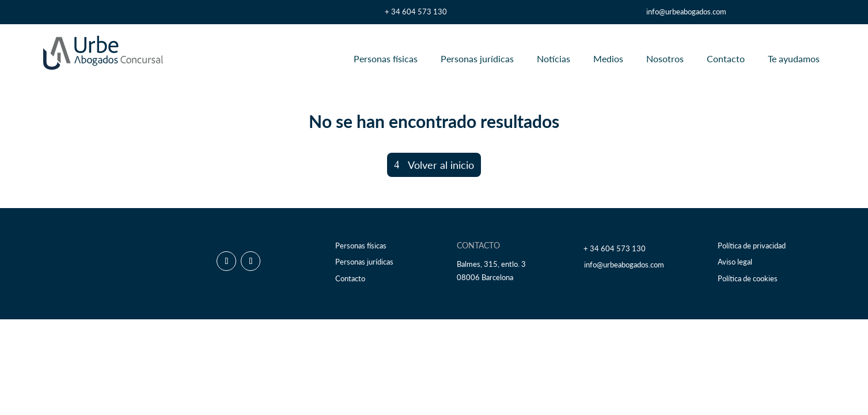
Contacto (726, 59)
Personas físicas (386, 59)
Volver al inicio (441, 165)
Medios (608, 59)
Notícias (554, 59)
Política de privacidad (752, 246)
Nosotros (665, 59)
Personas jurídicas (477, 59)
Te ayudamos (794, 59)
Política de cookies (748, 279)
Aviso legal (735, 262)
